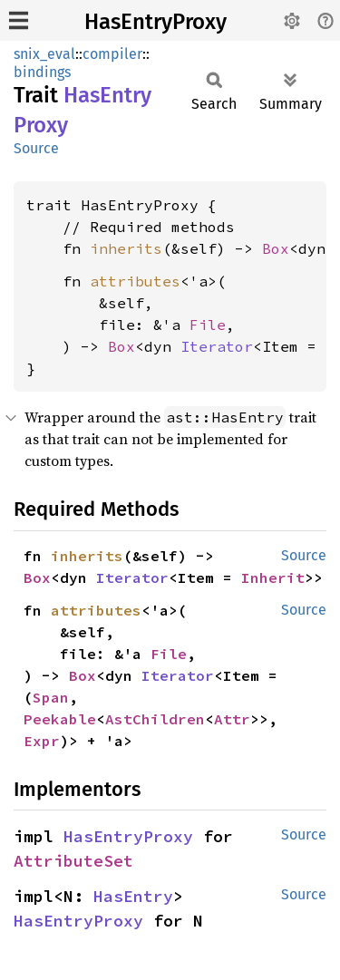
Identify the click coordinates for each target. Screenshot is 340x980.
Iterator (217, 346)
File (208, 325)
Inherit (273, 577)
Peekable (60, 719)
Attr (232, 719)
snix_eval (44, 54)
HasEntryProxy (155, 22)
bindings (42, 72)
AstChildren (155, 719)
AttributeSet (73, 861)
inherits (126, 248)
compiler (112, 54)
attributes (135, 281)
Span (51, 697)
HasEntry (133, 896)
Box (276, 248)
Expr (42, 741)
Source (36, 148)
